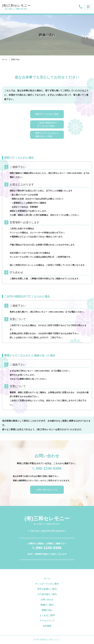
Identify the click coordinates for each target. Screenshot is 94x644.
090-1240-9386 (74, 173)
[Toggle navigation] (88, 7)
